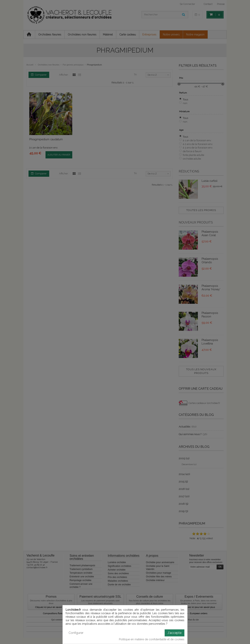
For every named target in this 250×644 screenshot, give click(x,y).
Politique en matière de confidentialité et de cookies (152, 639)
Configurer (76, 633)
